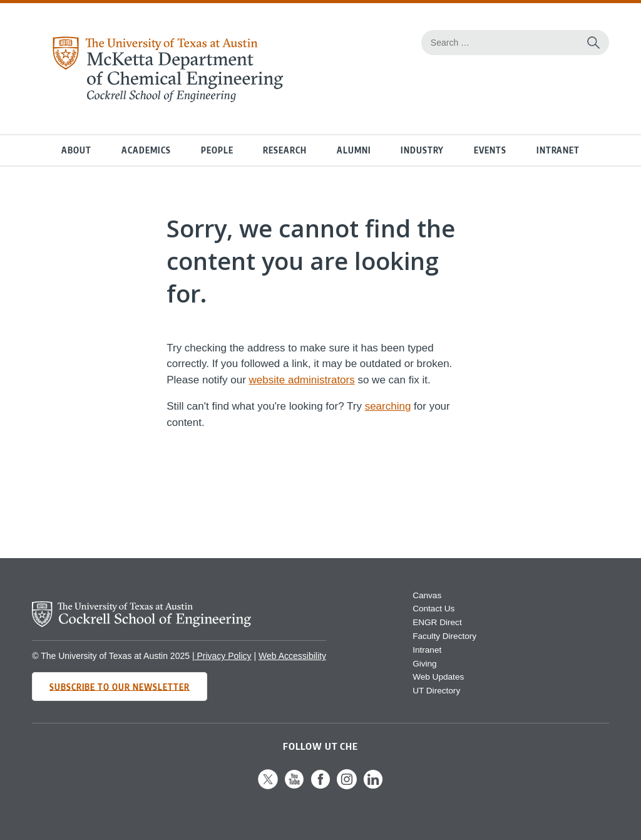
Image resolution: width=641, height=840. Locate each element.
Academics (146, 150)
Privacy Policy (223, 656)
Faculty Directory (444, 636)
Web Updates (438, 677)
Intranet (558, 150)
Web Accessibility (292, 656)
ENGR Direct (437, 622)
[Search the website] (593, 43)
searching (388, 406)
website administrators (302, 380)
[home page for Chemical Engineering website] (167, 99)
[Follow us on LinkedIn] (373, 786)
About (76, 150)
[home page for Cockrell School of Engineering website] (141, 624)
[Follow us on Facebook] (320, 786)
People (217, 150)
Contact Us (433, 609)
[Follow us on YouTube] (294, 786)
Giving (425, 664)
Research (285, 150)
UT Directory (436, 691)
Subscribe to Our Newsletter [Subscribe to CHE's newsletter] (120, 686)
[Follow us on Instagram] (347, 786)
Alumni (354, 150)
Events (490, 150)
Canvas (427, 595)
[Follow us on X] (268, 786)
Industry (422, 150)
